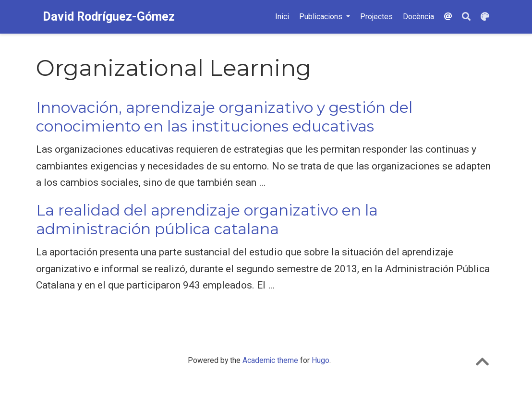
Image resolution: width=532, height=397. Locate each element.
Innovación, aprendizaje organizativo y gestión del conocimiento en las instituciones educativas (224, 117)
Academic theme (270, 360)
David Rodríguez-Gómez (109, 17)
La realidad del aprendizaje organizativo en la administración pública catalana (207, 220)
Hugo (320, 360)
